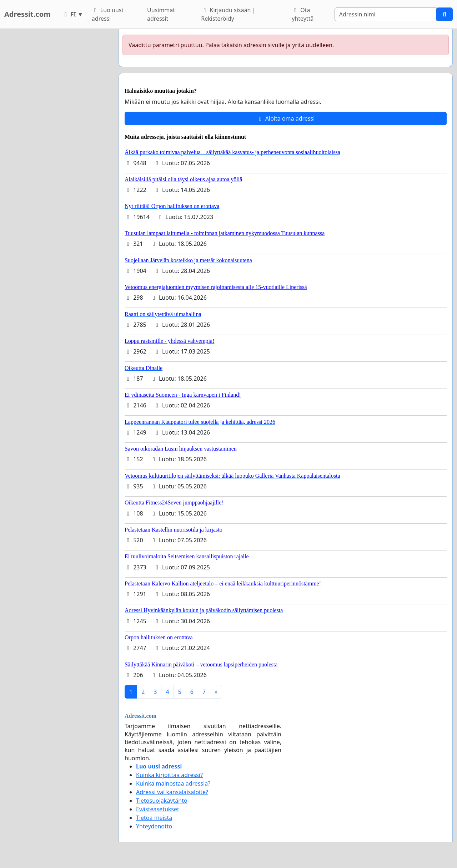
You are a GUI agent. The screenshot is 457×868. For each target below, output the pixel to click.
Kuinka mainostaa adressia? (173, 783)
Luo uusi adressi (107, 14)
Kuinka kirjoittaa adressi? (169, 775)
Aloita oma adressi (286, 118)
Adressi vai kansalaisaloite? (172, 792)
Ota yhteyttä (303, 14)
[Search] (386, 14)
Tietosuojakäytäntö (162, 801)
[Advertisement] (57, 136)
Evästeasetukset (158, 809)
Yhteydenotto (154, 826)
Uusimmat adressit (161, 14)
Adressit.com (27, 14)
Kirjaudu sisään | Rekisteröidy (228, 14)
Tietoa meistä (154, 818)
